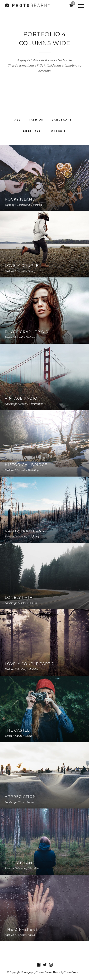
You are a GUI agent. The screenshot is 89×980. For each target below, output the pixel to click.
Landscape (62, 120)
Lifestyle (32, 131)
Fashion (36, 120)
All (18, 120)
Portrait (57, 131)
